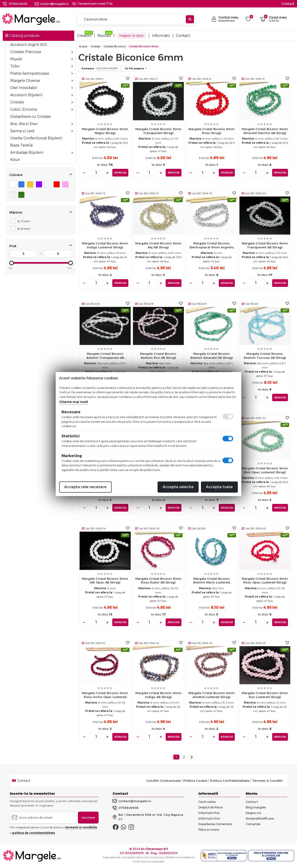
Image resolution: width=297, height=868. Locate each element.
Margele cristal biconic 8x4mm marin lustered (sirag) (211, 581)
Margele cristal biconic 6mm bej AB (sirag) (158, 245)
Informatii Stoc (209, 818)
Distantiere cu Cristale (31, 117)
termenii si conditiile (81, 827)
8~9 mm (23, 229)
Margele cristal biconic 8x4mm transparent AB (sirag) (105, 357)
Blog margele (256, 807)
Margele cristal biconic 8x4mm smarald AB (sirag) (212, 356)
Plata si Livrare (209, 829)
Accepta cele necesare (85, 487)
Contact (288, 4)
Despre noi (253, 813)
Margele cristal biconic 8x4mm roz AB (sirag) (158, 356)
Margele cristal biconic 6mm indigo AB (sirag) (158, 695)
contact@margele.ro (52, 4)
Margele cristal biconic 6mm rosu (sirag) (211, 131)
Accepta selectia (178, 487)
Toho (42, 66)
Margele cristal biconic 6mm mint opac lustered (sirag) (265, 470)
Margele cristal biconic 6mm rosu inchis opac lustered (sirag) (105, 696)
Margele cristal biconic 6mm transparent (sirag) (158, 131)
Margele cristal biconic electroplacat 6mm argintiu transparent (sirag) (212, 246)
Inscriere (88, 817)
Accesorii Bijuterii (42, 95)
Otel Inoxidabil (42, 88)
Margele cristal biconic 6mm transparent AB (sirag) (265, 245)
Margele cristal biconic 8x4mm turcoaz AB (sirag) (265, 356)
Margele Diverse (42, 81)
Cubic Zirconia (42, 109)
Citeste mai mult (74, 402)
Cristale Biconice (115, 46)
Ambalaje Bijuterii (42, 152)
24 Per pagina (135, 68)
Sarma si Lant (42, 131)
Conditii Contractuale (163, 781)
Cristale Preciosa (42, 52)
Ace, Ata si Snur (42, 124)
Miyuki (42, 59)
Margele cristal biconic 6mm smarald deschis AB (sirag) (265, 131)
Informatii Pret (209, 813)
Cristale (42, 102)
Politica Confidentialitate (230, 781)
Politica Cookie (195, 781)
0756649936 (18, 4)
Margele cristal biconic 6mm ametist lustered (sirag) (211, 695)
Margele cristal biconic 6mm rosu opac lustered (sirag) (265, 580)
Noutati (104, 36)
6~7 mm (22, 221)
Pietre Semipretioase (42, 73)
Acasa (83, 46)
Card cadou (207, 801)
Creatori (84, 36)
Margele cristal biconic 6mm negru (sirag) (105, 131)
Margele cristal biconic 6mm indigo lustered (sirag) (105, 245)
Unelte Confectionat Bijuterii (36, 138)
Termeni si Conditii (267, 781)
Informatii (161, 36)
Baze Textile (22, 145)
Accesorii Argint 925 (29, 45)
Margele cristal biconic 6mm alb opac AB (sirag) (105, 580)
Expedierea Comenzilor (215, 824)
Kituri (15, 160)
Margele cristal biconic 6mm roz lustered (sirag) (265, 695)
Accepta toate (219, 487)
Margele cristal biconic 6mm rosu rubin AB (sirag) (158, 580)
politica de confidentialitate (34, 833)
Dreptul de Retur (211, 807)
